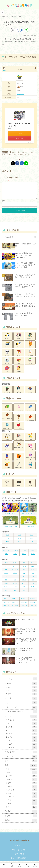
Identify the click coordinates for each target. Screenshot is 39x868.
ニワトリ (24, 582)
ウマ (6, 568)
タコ (24, 578)
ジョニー (19, 346)
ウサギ (33, 564)
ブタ (33, 585)
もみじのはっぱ (30, 419)
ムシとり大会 (19, 438)
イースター (30, 438)
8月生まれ (33, 604)
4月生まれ (33, 600)
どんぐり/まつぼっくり (7, 418)
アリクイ (15, 564)
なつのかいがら (30, 409)
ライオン (33, 588)
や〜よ (19, 543)
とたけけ (7, 354)
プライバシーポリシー (20, 852)
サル (33, 575)
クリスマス (7, 467)
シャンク (7, 346)
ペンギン (6, 588)
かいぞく (7, 338)
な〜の (19, 540)
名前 (3, 203)
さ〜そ (31, 537)
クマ (24, 571)
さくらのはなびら (19, 409)
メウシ (15, 588)
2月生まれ (15, 600)
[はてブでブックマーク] (22, 30)
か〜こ (19, 537)
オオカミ (24, 568)
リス (6, 592)
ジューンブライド (30, 448)
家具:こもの (25, 155)
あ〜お (8, 537)
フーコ (19, 354)
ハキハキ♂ (15, 552)
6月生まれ (15, 604)
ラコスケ (19, 362)
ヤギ (24, 588)
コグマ (6, 575)
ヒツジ (24, 585)
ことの (19, 338)
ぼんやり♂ (6, 552)
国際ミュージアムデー (19, 447)
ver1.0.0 (13, 152)
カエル (33, 568)
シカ (6, 578)
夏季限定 (19, 391)
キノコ (19, 419)
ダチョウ (33, 578)
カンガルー (15, 571)
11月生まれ (24, 607)
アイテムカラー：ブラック (11, 155)
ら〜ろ (31, 543)
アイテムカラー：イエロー (26, 152)
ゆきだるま (7, 362)
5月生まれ (6, 604)
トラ (6, 582)
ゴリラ (15, 575)
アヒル (6, 564)
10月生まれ (15, 607)
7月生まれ (24, 604)
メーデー (7, 448)
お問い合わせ (20, 855)
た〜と (8, 540)
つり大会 (7, 438)
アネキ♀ (33, 556)
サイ (24, 575)
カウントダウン (19, 467)
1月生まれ (6, 600)
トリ (15, 582)
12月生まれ (33, 607)
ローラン (19, 370)
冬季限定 (30, 391)
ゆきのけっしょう (7, 427)
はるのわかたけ (7, 409)
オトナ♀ (24, 556)
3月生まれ (24, 600)
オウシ (15, 568)
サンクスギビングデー (30, 457)
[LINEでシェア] (26, 30)
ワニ (24, 592)
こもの (5, 152)
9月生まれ (6, 607)
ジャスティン (20, 94)
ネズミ (6, 585)
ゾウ (15, 578)
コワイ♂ (24, 552)
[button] (35, 239)
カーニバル (30, 467)
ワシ (15, 592)
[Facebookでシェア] (17, 30)
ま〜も (8, 543)
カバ (6, 571)
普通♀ (6, 556)
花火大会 (7, 458)
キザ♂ (33, 552)
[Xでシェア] (13, 30)
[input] (19, 239)
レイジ (30, 362)
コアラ (33, 571)
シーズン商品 (7, 391)
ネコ (33, 582)
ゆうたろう (30, 354)
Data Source (20, 848)
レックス (7, 370)
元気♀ (15, 556)
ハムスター (15, 585)
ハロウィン (19, 458)
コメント (6, 181)
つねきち (30, 346)
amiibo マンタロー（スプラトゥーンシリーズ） (19, 125)
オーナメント (19, 427)
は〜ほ (31, 540)
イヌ (24, 564)
